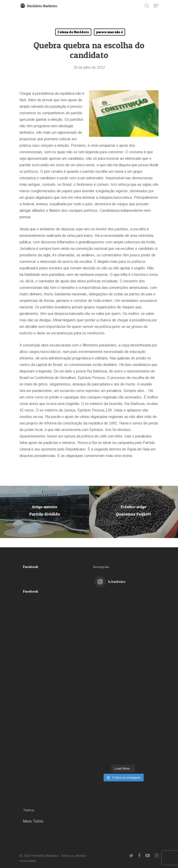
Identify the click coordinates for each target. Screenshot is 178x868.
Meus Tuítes (33, 821)
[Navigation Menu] (156, 6)
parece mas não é (110, 32)
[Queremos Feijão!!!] (133, 512)
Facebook (30, 567)
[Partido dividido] (44, 512)
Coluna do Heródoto (73, 32)
